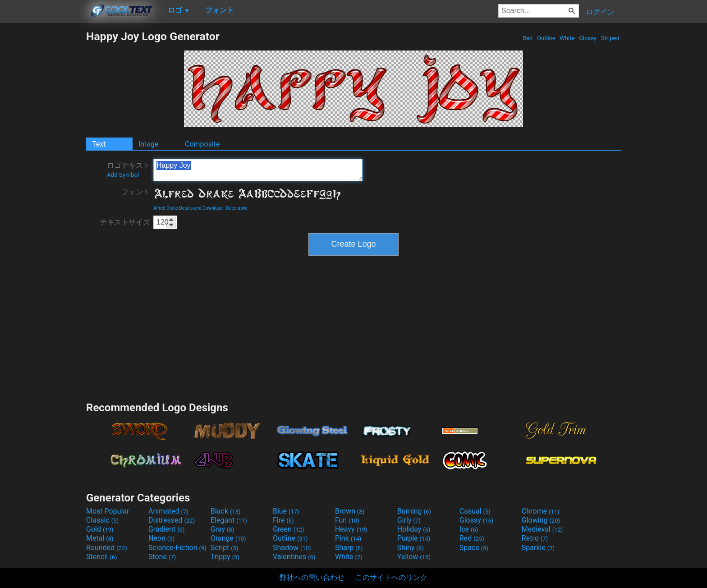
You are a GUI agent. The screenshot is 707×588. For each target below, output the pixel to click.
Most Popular (108, 511)
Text (99, 144)
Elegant (229, 520)
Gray (222, 529)
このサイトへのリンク (391, 577)
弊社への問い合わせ (312, 577)
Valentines (294, 557)
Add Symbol (123, 175)
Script (225, 548)
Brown (350, 511)
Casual (475, 511)
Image (149, 144)
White (567, 38)
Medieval (542, 529)
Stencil (101, 557)
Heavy (351, 529)
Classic (102, 520)
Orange (228, 538)
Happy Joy (258, 170)
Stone (162, 557)
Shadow (292, 548)
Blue (286, 511)
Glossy (588, 38)
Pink (348, 538)
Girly (409, 520)
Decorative (237, 208)
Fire (283, 520)
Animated (168, 511)
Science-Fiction (177, 548)
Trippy (225, 557)
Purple (414, 538)
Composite (202, 144)
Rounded (107, 548)
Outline (546, 38)
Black (226, 511)
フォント (136, 192)
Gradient (166, 529)
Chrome (541, 511)
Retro (535, 538)
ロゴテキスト (129, 170)
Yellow (414, 557)
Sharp (349, 548)
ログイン (600, 12)
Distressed (172, 520)
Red (528, 38)
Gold (100, 529)
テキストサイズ (125, 222)
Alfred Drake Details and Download (188, 208)
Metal (100, 538)
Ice (469, 529)
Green (289, 529)
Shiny (411, 548)
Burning (414, 511)
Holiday (414, 529)
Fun (347, 520)
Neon (161, 538)
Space (474, 548)
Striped (610, 38)
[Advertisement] (43, 165)
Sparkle (538, 548)
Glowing (541, 520)
